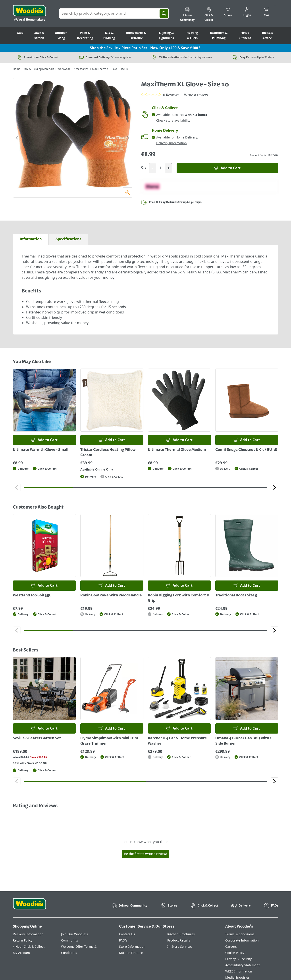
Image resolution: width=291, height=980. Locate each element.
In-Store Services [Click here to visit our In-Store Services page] (180, 947)
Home (17, 69)
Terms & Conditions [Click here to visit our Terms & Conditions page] (240, 934)
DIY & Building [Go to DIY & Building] (109, 36)
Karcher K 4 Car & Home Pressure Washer (177, 741)
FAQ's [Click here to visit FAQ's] (123, 941)
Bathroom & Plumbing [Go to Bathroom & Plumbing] (219, 36)
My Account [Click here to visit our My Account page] (21, 953)
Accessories (81, 69)
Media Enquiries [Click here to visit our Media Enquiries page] (237, 978)
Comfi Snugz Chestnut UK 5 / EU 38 (246, 450)
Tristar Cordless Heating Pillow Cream (108, 453)
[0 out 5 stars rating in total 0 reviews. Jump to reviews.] (160, 95)
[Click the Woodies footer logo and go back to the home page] (29, 907)
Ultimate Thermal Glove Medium (177, 450)
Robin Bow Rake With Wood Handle (111, 596)
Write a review (196, 95)
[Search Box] (114, 13)
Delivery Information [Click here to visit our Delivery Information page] (28, 934)
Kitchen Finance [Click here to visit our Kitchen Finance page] (131, 953)
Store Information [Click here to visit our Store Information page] (132, 947)
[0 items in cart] (267, 12)
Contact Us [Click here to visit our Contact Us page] (127, 934)
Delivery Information (172, 143)
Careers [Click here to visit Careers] (231, 947)
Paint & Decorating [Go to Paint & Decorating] (85, 36)
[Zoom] (128, 192)
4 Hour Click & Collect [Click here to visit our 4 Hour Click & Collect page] (29, 947)
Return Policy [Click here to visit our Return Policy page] (23, 941)
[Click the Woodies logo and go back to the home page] (29, 13)
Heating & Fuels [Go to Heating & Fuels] (192, 36)
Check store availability (173, 121)
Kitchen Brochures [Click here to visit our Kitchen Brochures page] (181, 934)
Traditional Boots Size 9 (236, 596)
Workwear (64, 69)
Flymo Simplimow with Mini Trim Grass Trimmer (109, 741)
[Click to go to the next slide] (128, 138)
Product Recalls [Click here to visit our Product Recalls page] (179, 941)
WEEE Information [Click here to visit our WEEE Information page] (239, 971)
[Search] (164, 13)
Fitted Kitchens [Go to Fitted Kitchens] (245, 36)
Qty (144, 167)
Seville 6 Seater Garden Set (37, 738)
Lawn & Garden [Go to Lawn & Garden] (39, 36)
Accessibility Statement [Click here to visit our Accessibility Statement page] (242, 965)
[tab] (31, 239)
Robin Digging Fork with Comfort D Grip (179, 598)
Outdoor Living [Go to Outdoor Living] (61, 36)
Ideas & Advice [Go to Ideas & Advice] (267, 36)
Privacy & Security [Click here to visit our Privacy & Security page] (238, 959)
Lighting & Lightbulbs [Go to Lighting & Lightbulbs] (166, 36)
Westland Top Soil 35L (32, 596)
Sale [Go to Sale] (20, 33)
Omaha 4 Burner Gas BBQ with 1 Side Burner (244, 741)
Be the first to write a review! (146, 854)
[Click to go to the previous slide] (17, 138)
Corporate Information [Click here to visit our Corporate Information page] (242, 941)
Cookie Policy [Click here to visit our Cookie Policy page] (235, 953)
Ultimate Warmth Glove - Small (41, 450)
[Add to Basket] (227, 168)
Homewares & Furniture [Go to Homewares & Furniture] (136, 36)
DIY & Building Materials (39, 69)
